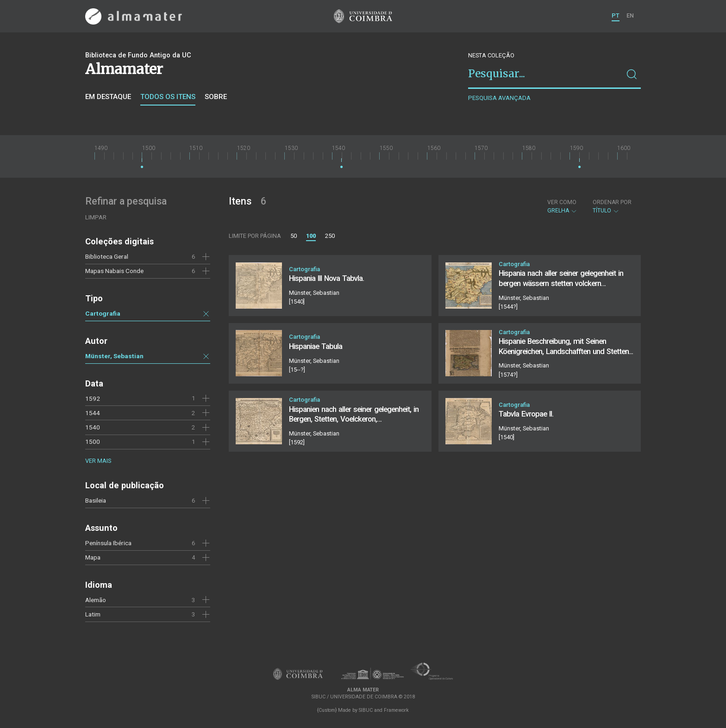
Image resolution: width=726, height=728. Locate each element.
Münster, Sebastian (114, 356)
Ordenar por (612, 202)
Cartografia (103, 313)
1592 (93, 398)
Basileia (96, 500)
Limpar (96, 217)
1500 (93, 442)
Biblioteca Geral (107, 256)
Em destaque (108, 97)
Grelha (562, 206)
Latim (93, 614)
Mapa (93, 557)
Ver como (562, 202)
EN (630, 16)
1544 (93, 413)
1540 (93, 427)
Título (612, 206)
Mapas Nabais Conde (114, 271)
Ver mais (98, 461)
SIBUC (366, 710)
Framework (396, 710)
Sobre (216, 97)
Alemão (96, 600)
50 (294, 236)
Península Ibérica (108, 543)
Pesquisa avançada (499, 98)
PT (616, 16)
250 (330, 236)
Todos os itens (168, 97)
